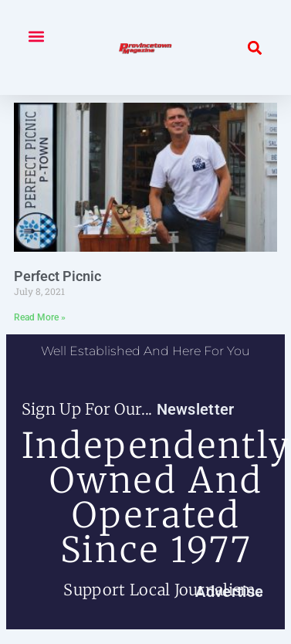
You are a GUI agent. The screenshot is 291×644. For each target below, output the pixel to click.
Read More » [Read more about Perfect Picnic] (40, 317)
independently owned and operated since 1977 (156, 498)
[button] (36, 36)
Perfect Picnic (58, 276)
